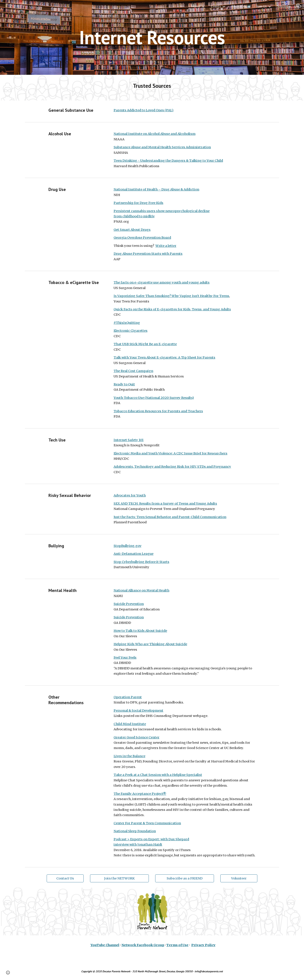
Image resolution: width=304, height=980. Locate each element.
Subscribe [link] (284, 6)
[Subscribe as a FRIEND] (184, 878)
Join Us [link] (262, 6)
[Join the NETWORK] (119, 878)
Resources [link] (239, 6)
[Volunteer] (239, 878)
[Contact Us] (65, 878)
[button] (299, 6)
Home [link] (196, 6)
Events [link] (216, 6)
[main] (152, 37)
